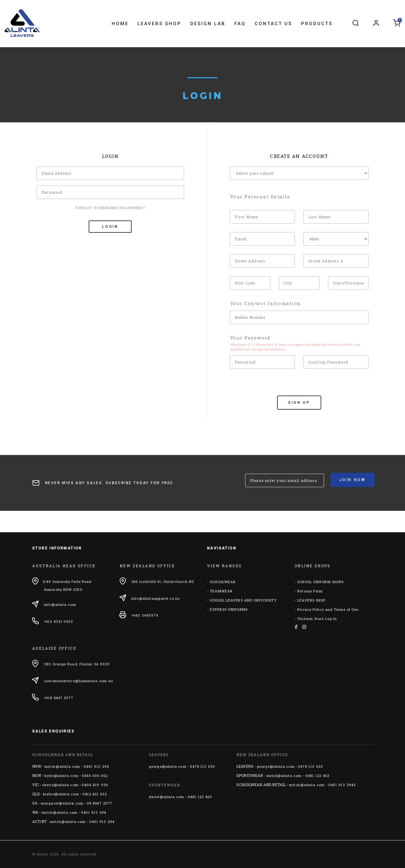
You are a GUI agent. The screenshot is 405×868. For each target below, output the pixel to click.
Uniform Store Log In (317, 619)
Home (120, 24)
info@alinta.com (60, 604)
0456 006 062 (95, 776)
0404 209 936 (95, 785)
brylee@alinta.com (61, 794)
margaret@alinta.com (62, 803)
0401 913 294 (96, 766)
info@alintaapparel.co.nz (156, 598)
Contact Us (273, 24)
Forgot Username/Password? (110, 208)
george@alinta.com (168, 766)
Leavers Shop (159, 24)
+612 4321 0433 (58, 621)
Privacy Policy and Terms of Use (328, 609)
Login (110, 227)
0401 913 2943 (342, 785)
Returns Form (310, 591)
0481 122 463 (200, 797)
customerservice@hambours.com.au (79, 681)
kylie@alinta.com (62, 776)
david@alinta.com (167, 797)
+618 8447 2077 (59, 698)
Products (317, 24)
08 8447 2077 (100, 803)
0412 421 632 (95, 794)
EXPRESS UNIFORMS (229, 609)
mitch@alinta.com (62, 766)
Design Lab (208, 24)
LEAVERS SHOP (311, 600)
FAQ (240, 24)
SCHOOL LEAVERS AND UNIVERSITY (243, 600)
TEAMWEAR (221, 591)
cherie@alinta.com (60, 785)
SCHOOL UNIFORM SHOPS (320, 582)
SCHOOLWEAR (223, 582)
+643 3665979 (145, 615)
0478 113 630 (202, 766)
